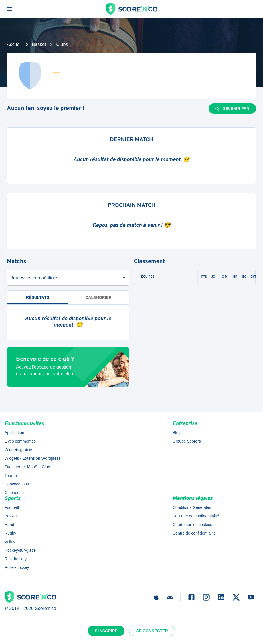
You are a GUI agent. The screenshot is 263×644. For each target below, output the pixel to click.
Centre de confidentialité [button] (194, 533)
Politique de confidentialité (196, 516)
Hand (9, 525)
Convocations (17, 484)
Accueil (14, 44)
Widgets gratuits (19, 450)
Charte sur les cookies (192, 525)
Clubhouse (14, 493)
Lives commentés (20, 441)
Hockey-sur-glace (20, 550)
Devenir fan (232, 109)
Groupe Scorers (187, 441)
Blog (177, 433)
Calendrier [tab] (98, 297)
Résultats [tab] (38, 297)
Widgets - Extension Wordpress (33, 458)
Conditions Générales (192, 507)
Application (14, 433)
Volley (10, 542)
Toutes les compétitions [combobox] (35, 278)
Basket (39, 44)
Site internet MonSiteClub (27, 467)
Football (12, 507)
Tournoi (11, 475)
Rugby (10, 533)
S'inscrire (106, 631)
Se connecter (152, 631)
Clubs (62, 44)
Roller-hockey (17, 567)
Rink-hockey (16, 559)
